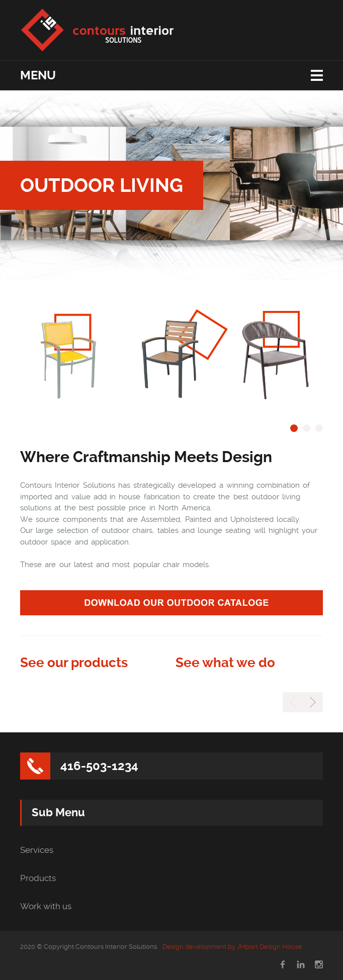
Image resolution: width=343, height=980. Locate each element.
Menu (38, 75)
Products (38, 878)
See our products (74, 663)
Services (37, 850)
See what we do (225, 663)
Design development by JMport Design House (232, 947)
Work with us (46, 906)
